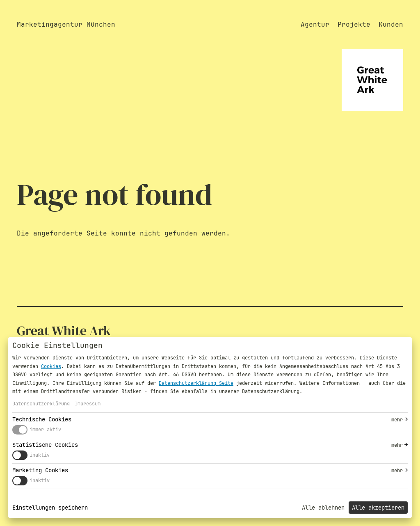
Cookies (51, 366)
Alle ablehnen (323, 508)
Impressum (88, 404)
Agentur (315, 24)
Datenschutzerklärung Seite (196, 383)
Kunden (391, 24)
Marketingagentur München (66, 24)
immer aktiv (45, 430)
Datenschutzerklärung (41, 404)
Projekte (354, 24)
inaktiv (40, 455)
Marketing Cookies (40, 470)
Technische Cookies (42, 419)
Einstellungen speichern (50, 508)
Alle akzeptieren (378, 508)
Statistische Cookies (45, 445)
